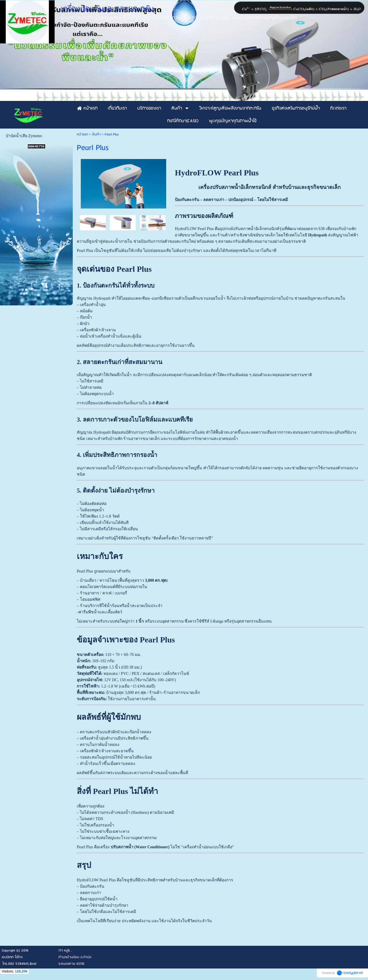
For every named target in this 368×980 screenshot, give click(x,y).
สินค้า (96, 134)
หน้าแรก (82, 134)
